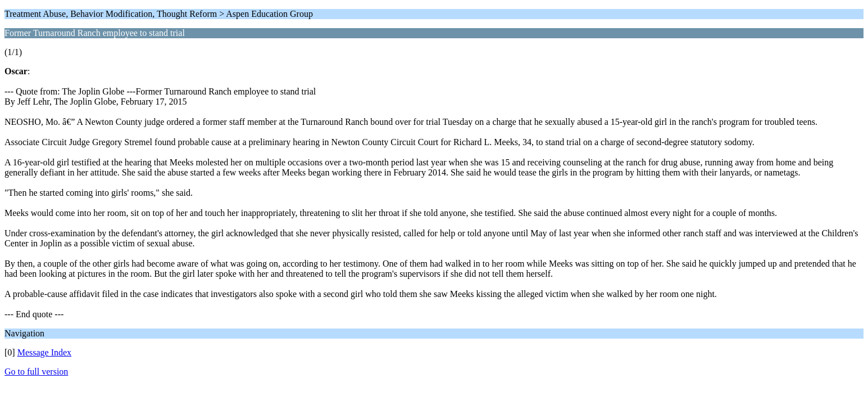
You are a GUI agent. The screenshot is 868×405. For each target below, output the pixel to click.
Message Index (44, 352)
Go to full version (36, 372)
